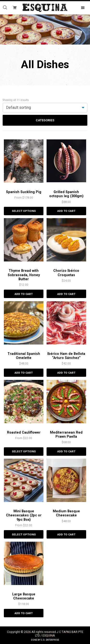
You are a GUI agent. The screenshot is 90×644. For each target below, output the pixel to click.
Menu (79, 8)
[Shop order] (45, 108)
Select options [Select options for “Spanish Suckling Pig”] (24, 211)
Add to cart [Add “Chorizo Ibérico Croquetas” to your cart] (66, 294)
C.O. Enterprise (50, 640)
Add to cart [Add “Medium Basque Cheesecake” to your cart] (66, 534)
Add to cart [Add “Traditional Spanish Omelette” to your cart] (24, 373)
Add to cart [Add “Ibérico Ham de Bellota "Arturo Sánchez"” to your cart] (66, 373)
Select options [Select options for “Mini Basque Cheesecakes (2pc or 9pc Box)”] (24, 534)
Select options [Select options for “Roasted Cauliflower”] (24, 451)
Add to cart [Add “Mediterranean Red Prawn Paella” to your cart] (66, 451)
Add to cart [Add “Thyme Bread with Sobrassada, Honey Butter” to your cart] (24, 294)
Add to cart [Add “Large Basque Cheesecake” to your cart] (24, 613)
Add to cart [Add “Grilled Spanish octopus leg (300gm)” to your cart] (66, 211)
